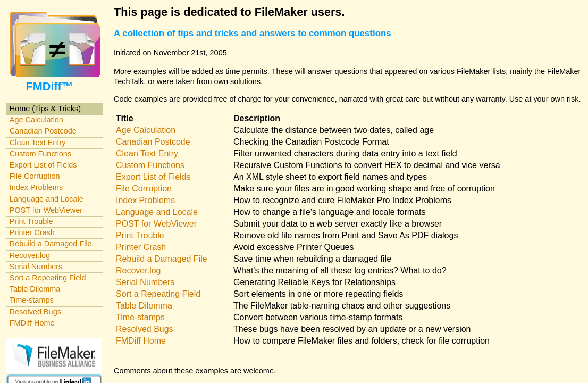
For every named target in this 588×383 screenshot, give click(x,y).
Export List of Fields (43, 165)
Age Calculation (36, 120)
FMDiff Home (32, 323)
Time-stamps (32, 300)
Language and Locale (47, 199)
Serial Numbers (36, 267)
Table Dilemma (35, 289)
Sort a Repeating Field (48, 278)
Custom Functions (40, 154)
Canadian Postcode (43, 131)
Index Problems (36, 187)
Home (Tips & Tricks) (45, 109)
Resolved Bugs (35, 312)
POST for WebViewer (46, 210)
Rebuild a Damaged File (51, 244)
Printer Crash (32, 232)
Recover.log (30, 255)
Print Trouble (31, 221)
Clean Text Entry (38, 143)
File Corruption (35, 176)
